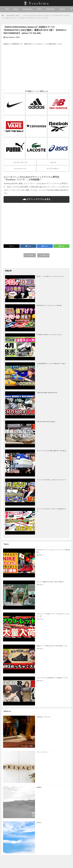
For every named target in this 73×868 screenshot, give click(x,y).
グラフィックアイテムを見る (36, 199)
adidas (16, 9)
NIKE (7, 9)
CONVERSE (50, 9)
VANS (39, 9)
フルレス (53, 162)
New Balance (28, 9)
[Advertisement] (36, 225)
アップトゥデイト (53, 169)
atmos (6, 44)
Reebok (62, 9)
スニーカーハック (20, 169)
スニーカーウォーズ (20, 162)
